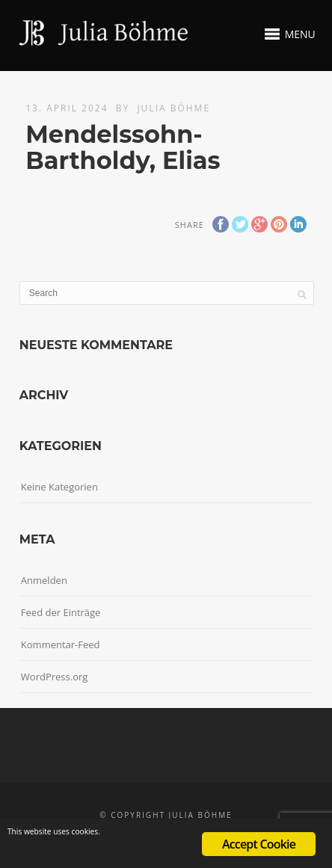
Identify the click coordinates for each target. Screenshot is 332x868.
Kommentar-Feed (61, 644)
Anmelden (44, 580)
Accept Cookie (259, 844)
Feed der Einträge (61, 612)
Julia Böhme (173, 108)
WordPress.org (55, 677)
